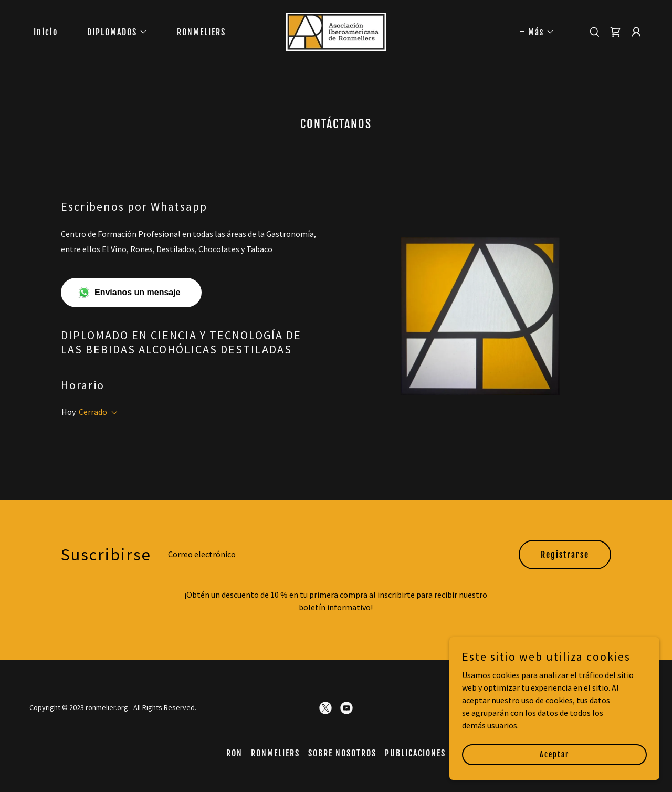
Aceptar (554, 754)
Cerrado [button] (93, 412)
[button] (113, 32)
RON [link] (234, 753)
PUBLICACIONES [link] (415, 753)
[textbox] (335, 555)
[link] (336, 30)
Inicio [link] (46, 32)
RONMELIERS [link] (201, 32)
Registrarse (565, 555)
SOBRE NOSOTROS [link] (342, 753)
